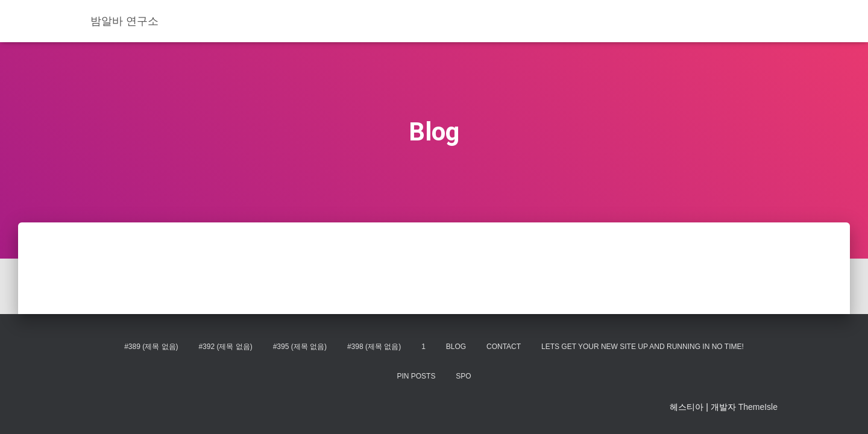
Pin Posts (416, 376)
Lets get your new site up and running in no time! (643, 347)
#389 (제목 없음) (151, 347)
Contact (504, 347)
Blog (456, 347)
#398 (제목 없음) (374, 347)
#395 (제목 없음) (300, 347)
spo (463, 376)
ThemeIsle (758, 407)
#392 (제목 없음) (225, 347)
